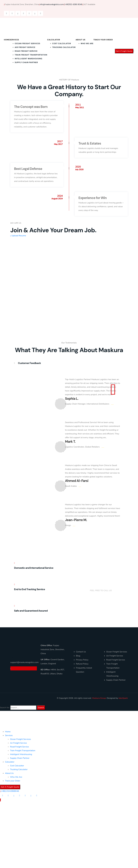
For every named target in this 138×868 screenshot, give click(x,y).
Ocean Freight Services (28, 43)
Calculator (54, 40)
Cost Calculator (62, 43)
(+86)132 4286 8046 (73, 4)
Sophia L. (72, 399)
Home (7, 40)
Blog (78, 656)
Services (14, 40)
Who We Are (87, 43)
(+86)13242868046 (10, 791)
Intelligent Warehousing (29, 59)
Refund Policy (82, 664)
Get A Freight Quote (124, 51)
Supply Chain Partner (26, 62)
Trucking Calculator (64, 47)
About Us (80, 40)
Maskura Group (99, 698)
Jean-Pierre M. (76, 520)
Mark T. (70, 442)
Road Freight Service (26, 51)
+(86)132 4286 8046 (100, 587)
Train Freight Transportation (31, 55)
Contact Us (81, 652)
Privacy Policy (82, 660)
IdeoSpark (123, 698)
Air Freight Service (25, 47)
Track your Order (103, 40)
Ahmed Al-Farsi (77, 481)
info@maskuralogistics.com (51, 4)
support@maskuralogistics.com (24, 662)
